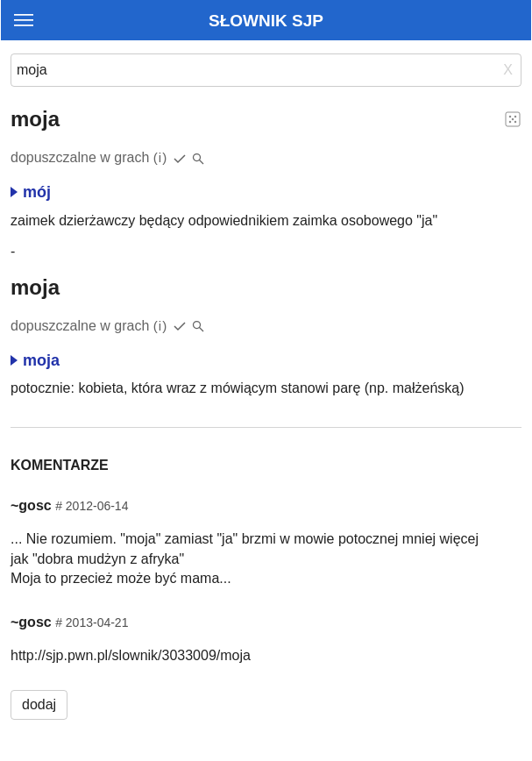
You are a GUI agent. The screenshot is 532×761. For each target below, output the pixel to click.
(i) (161, 157)
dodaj (39, 704)
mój (31, 192)
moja (35, 360)
